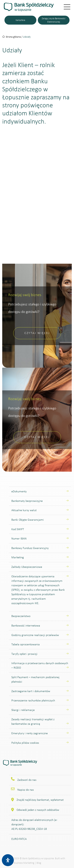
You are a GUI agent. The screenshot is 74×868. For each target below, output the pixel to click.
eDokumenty (19, 491)
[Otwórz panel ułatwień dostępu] (8, 860)
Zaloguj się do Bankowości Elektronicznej (54, 20)
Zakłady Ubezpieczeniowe (27, 567)
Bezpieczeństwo (21, 616)
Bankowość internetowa (26, 625)
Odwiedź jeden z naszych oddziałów (38, 810)
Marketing (18, 557)
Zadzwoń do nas (27, 780)
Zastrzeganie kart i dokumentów (31, 691)
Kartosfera (20, 20)
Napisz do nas (26, 790)
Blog (39, 863)
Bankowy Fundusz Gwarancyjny (30, 548)
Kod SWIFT (18, 529)
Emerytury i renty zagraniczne (30, 733)
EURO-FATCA (19, 839)
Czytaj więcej (37, 333)
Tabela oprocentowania (26, 644)
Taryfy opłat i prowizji (24, 654)
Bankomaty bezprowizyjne (27, 501)
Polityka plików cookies (25, 743)
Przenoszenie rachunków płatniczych (33, 700)
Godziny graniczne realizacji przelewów (35, 635)
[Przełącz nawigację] (65, 7)
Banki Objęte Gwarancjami (28, 520)
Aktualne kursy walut (24, 510)
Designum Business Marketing (19, 863)
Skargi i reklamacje (23, 710)
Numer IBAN (19, 538)
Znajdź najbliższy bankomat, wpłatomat (40, 800)
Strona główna (13, 37)
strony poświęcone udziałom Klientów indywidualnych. (28, 113)
